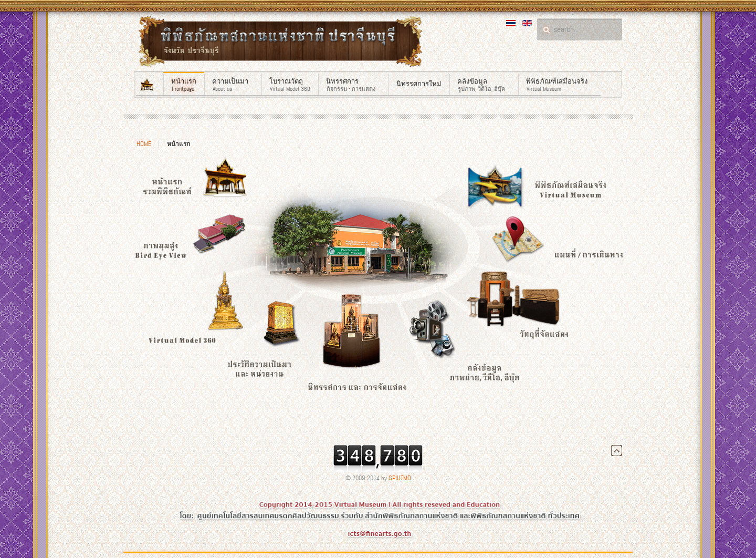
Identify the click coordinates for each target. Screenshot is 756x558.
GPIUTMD (400, 478)
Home (144, 144)
